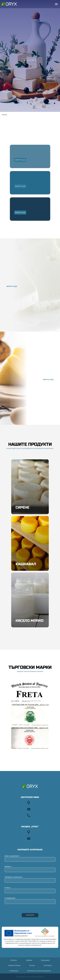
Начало (4, 115)
